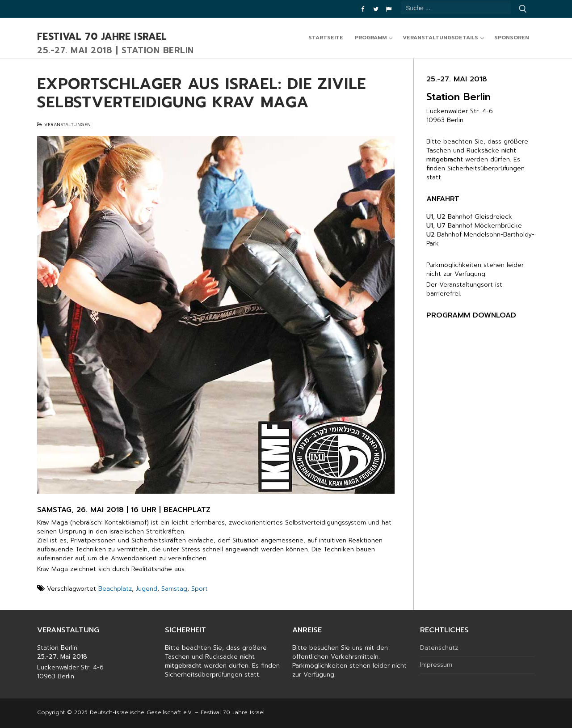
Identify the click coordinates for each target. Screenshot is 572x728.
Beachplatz (115, 589)
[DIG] (389, 9)
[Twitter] (376, 9)
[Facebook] (363, 9)
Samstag (174, 589)
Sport (200, 589)
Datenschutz (439, 648)
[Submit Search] (523, 9)
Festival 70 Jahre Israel (102, 37)
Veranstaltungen (64, 125)
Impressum (436, 665)
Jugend (147, 589)
